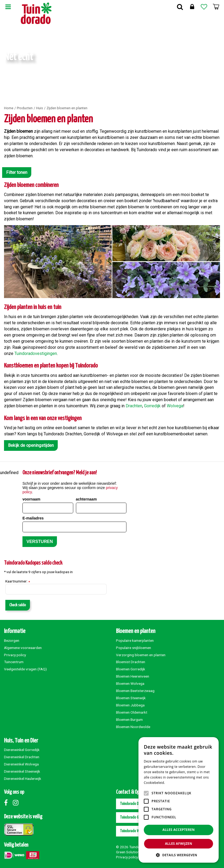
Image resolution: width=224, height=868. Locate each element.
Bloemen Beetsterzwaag (135, 691)
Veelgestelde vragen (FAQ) (25, 669)
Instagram (17, 803)
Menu (8, 7)
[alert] (179, 800)
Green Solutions (129, 852)
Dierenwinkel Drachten (22, 757)
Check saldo (18, 605)
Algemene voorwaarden (23, 648)
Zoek (180, 7)
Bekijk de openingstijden (31, 445)
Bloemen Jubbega (130, 705)
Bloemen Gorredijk (131, 669)
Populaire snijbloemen (134, 648)
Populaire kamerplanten (135, 640)
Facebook (8, 803)
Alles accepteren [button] (179, 830)
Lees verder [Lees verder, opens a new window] (175, 783)
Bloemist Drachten (131, 662)
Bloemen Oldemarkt (132, 712)
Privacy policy (15, 655)
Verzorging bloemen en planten (141, 655)
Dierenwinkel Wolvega (21, 764)
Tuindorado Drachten (135, 804)
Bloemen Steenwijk (131, 698)
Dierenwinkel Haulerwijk (23, 779)
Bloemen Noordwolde (133, 727)
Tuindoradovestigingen (36, 353)
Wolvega (175, 406)
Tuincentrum (14, 662)
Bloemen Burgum (129, 720)
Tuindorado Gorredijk (135, 817)
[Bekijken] (216, 7)
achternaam (86, 499)
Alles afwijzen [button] (179, 844)
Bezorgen (12, 640)
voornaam (31, 499)
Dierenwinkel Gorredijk (22, 750)
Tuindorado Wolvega (134, 831)
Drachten (134, 406)
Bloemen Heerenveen (133, 676)
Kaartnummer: (18, 581)
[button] (179, 855)
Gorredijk (153, 406)
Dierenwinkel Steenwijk (22, 771)
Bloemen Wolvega (130, 683)
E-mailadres (33, 518)
